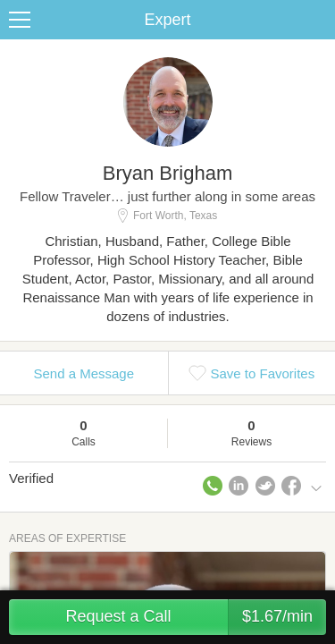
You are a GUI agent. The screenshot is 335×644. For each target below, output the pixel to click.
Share (317, 20)
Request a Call (196, 617)
